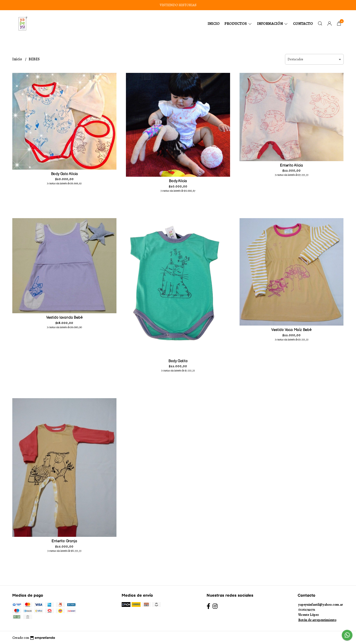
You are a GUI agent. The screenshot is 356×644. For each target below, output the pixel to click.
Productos (238, 24)
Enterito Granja (64, 541)
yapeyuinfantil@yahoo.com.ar (321, 604)
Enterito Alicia (291, 165)
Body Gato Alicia (65, 174)
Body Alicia (178, 181)
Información (273, 24)
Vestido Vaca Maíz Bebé (291, 330)
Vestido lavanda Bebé (65, 318)
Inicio (214, 24)
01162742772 (307, 609)
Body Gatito (178, 361)
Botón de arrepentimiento (317, 620)
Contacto (303, 24)
